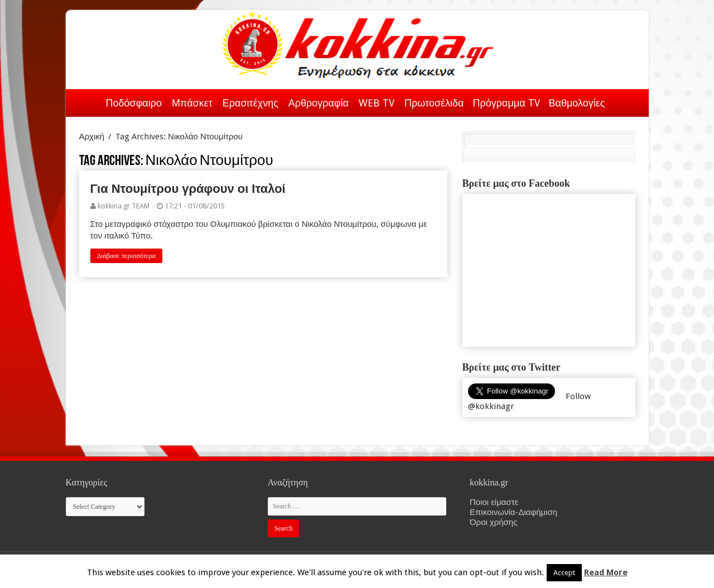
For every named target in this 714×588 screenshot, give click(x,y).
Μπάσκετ (192, 103)
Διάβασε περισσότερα (127, 256)
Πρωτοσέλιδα (434, 103)
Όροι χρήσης (493, 522)
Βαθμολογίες (577, 103)
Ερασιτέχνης (250, 103)
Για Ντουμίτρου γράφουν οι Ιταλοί (188, 189)
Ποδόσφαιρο (134, 103)
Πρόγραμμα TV (506, 103)
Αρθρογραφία (319, 103)
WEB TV (377, 103)
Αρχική (87, 101)
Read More (606, 572)
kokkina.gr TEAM (124, 206)
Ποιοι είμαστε (494, 502)
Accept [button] (564, 573)
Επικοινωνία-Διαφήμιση (513, 512)
